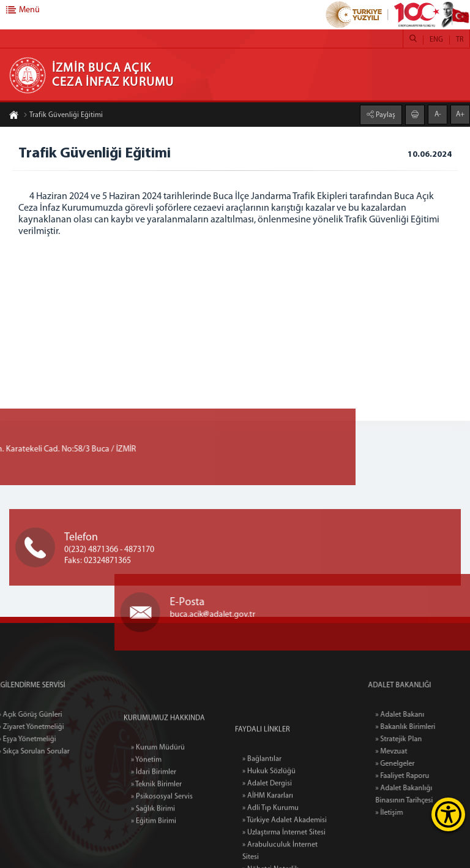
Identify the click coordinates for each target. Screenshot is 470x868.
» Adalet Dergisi (267, 838)
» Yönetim (146, 801)
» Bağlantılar (262, 813)
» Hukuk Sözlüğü (269, 826)
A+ (460, 114)
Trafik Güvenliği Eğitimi (63, 116)
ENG (436, 40)
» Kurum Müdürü (158, 788)
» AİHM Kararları (268, 850)
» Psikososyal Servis (162, 837)
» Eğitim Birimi (154, 862)
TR (460, 40)
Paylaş (385, 115)
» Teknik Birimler (156, 825)
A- (438, 114)
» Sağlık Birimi (153, 850)
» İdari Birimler (154, 813)
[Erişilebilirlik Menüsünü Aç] (448, 814)
